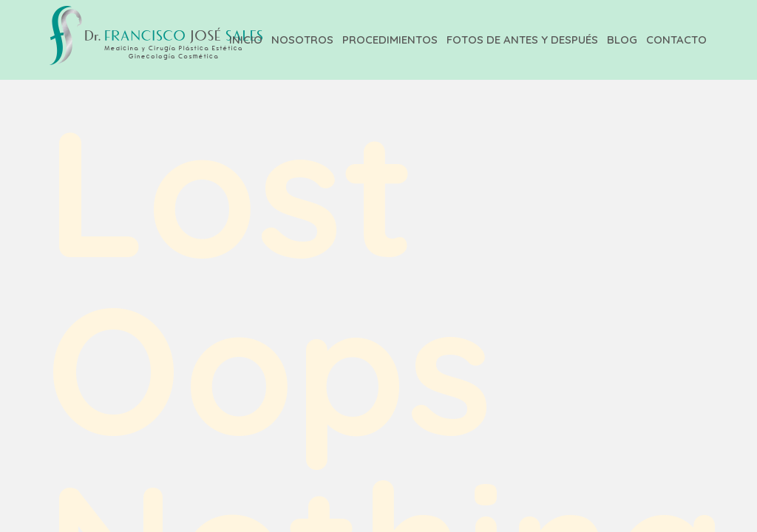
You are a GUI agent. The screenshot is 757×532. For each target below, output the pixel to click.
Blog (622, 40)
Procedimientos (390, 40)
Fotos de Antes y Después (522, 40)
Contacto (676, 40)
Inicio (246, 40)
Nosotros (302, 40)
